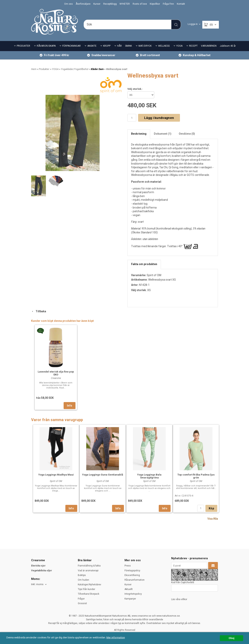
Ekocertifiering (132, 575)
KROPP (107, 46)
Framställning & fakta (89, 566)
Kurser (97, 4)
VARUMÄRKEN (209, 46)
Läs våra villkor (179, 599)
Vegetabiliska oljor (42, 571)
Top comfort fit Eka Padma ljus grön (196, 476)
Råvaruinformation (135, 580)
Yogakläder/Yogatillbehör (75, 69)
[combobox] (39, 584)
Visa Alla (213, 519)
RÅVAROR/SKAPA (46, 46)
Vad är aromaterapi (88, 571)
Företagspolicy (132, 571)
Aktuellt (129, 589)
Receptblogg (110, 4)
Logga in (193, 24)
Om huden (83, 580)
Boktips (82, 575)
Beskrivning (139, 134)
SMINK (128, 46)
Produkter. (44, 69)
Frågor (81, 599)
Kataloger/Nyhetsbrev (89, 585)
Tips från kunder (86, 589)
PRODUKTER (23, 46)
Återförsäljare (83, 4)
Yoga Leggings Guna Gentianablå (103, 475)
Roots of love (140, 4)
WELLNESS (164, 46)
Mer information (116, 637)
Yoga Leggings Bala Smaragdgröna (149, 476)
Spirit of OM (154, 275)
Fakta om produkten (144, 264)
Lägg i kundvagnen (159, 118)
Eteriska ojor (38, 566)
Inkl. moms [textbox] (37, 584)
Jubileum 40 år (228, 46)
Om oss (68, 4)
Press (128, 566)
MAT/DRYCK (145, 46)
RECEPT (193, 46)
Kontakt (181, 4)
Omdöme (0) (187, 134)
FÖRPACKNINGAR (71, 46)
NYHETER (125, 4)
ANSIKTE (92, 46)
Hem (34, 69)
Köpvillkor (155, 4)
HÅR (119, 46)
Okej (231, 638)
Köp (211, 508)
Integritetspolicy (133, 594)
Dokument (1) (163, 134)
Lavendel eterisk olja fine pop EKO (56, 373)
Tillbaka (39, 311)
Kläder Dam (98, 69)
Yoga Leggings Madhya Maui (56, 475)
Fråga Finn (168, 4)
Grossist (82, 603)
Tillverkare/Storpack (89, 594)
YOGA (179, 46)
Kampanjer (130, 599)
